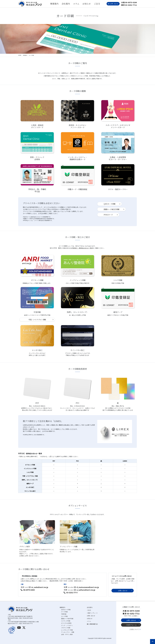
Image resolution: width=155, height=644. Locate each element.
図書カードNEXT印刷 (67, 619)
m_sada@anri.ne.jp (40, 587)
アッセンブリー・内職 (68, 632)
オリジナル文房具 (66, 623)
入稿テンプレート (92, 613)
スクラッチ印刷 (66, 621)
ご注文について (134, 629)
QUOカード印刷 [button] (110, 204)
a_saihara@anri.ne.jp (86, 590)
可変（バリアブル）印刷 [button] (37, 320)
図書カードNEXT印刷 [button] (112, 209)
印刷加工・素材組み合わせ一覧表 (82, 248)
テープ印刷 (64, 612)
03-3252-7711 (72, 593)
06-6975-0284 (29, 590)
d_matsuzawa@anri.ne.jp (88, 587)
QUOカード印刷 (66, 610)
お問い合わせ (91, 616)
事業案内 (62, 607)
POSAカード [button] (108, 215)
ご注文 (97, 4)
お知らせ (87, 4)
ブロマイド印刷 (66, 628)
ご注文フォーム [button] (131, 625)
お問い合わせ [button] (113, 4)
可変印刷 (64, 614)
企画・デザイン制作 (67, 634)
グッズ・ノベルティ (67, 625)
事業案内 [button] (54, 4)
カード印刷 (64, 616)
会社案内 (66, 4)
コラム (76, 4)
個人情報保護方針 (92, 624)
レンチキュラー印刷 (67, 630)
